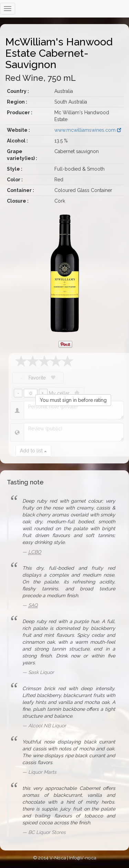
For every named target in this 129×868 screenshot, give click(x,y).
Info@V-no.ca (83, 858)
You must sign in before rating (73, 400)
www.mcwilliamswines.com (88, 130)
